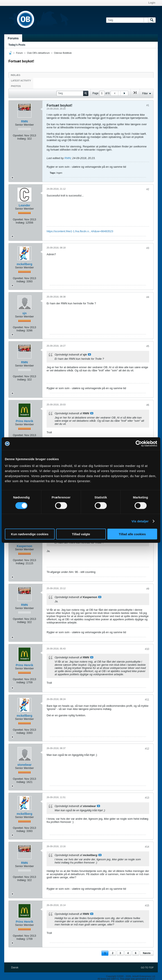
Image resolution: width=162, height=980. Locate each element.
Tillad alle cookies (132, 534)
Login (152, 3)
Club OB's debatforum (38, 53)
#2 (148, 189)
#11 (147, 700)
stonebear (25, 765)
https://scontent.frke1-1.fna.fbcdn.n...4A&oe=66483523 (80, 231)
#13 (147, 798)
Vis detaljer (140, 521)
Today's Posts (17, 45)
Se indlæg (89, 354)
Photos (16, 86)
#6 (148, 405)
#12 (147, 749)
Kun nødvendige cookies (30, 534)
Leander (24, 205)
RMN (24, 121)
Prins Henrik (24, 421)
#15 (147, 906)
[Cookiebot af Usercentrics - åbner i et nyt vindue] (139, 444)
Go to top (147, 968)
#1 (148, 105)
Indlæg (16, 75)
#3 (148, 248)
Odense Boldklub (63, 53)
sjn (24, 313)
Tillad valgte (81, 534)
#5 (148, 346)
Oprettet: (18, 135)
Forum (19, 53)
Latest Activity (21, 81)
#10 (147, 649)
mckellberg (24, 264)
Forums (13, 38)
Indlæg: (22, 139)
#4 (148, 297)
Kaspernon (24, 546)
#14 (147, 847)
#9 (148, 589)
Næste (147, 953)
